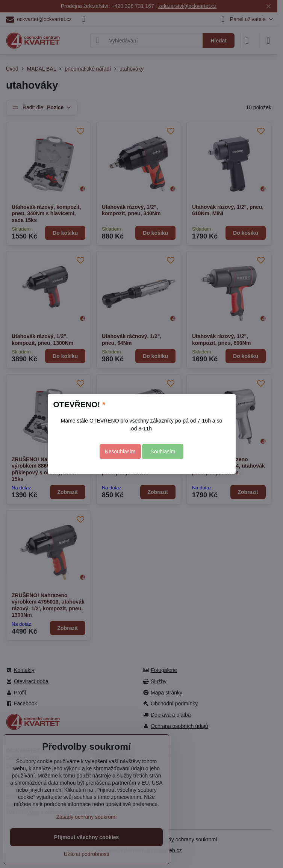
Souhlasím (163, 451)
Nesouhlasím (120, 451)
